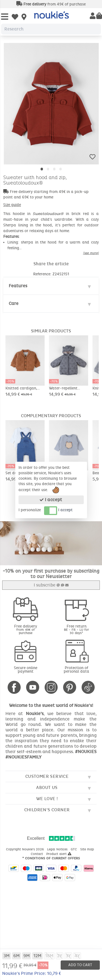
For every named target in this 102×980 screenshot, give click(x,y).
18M (49, 956)
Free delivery (26, 629)
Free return (77, 629)
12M (37, 956)
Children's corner (47, 810)
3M (7, 956)
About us (47, 787)
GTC (74, 849)
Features (18, 286)
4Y (77, 956)
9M (27, 956)
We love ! (47, 799)
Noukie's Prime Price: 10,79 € (32, 973)
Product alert (59, 854)
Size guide (12, 205)
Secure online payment (26, 670)
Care (14, 303)
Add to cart (80, 965)
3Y (68, 956)
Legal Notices (58, 849)
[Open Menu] (5, 17)
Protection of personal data (76, 670)
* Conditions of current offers (51, 858)
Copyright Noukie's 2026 (25, 849)
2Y (60, 956)
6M (16, 956)
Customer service (47, 776)
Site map (88, 849)
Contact (37, 854)
